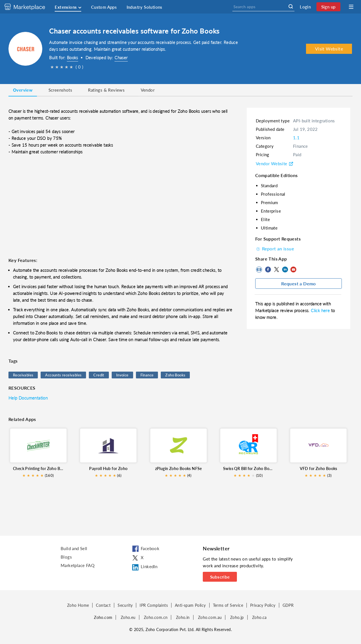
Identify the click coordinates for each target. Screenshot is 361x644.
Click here (321, 310)
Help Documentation (28, 398)
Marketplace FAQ (78, 565)
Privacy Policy (263, 605)
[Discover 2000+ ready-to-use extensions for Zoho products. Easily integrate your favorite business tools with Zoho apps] (29, 7)
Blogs (66, 557)
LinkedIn (285, 270)
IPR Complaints (154, 605)
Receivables (23, 375)
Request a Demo (299, 284)
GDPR (288, 605)
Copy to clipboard (259, 270)
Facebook (268, 270)
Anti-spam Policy (190, 605)
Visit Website (329, 49)
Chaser (121, 58)
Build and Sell (74, 548)
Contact (103, 605)
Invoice (122, 375)
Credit (99, 375)
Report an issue (275, 249)
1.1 (296, 138)
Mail (293, 270)
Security (125, 605)
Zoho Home (78, 605)
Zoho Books (175, 375)
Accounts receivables (63, 375)
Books (72, 58)
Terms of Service (228, 605)
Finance (147, 375)
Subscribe (220, 577)
